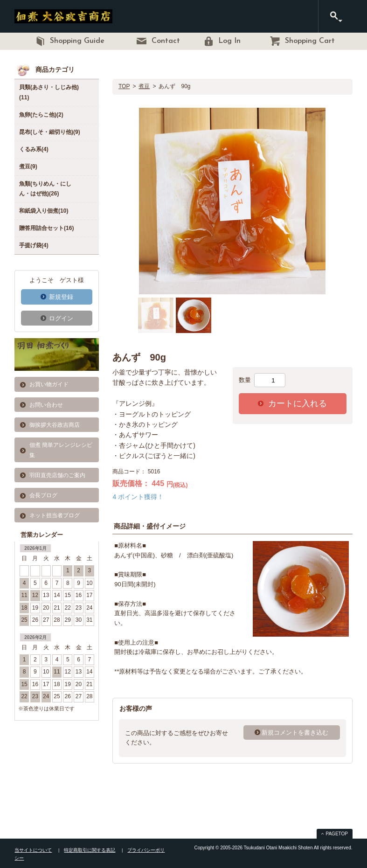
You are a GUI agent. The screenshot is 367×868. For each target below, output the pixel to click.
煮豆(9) (28, 167)
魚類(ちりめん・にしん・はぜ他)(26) (45, 189)
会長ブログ (43, 495)
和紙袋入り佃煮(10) (44, 211)
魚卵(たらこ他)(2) (41, 115)
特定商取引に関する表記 (90, 850)
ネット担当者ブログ (55, 515)
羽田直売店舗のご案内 (57, 475)
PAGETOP (337, 834)
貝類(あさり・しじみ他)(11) (49, 92)
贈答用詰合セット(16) (46, 228)
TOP (124, 86)
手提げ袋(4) (34, 245)
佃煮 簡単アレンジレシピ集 (61, 450)
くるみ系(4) (34, 149)
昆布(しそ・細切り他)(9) (50, 132)
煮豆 (144, 86)
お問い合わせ (46, 405)
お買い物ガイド (49, 384)
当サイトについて (33, 850)
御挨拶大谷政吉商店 (55, 425)
